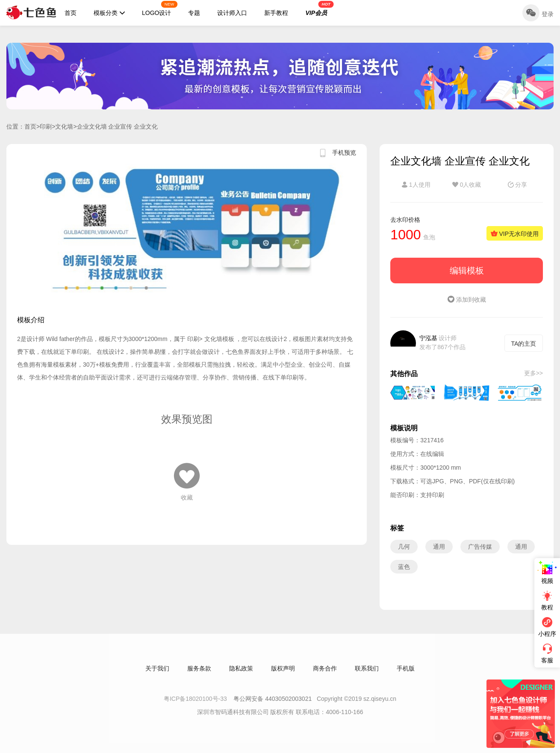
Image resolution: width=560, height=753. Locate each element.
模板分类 (109, 13)
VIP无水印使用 (515, 234)
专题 (194, 13)
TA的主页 (524, 344)
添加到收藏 (467, 300)
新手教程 (276, 13)
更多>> (533, 373)
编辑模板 (467, 271)
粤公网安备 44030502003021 (273, 703)
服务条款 (199, 672)
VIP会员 (319, 9)
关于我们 (157, 672)
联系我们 (367, 672)
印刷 (46, 126)
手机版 (406, 672)
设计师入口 (232, 13)
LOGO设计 (160, 9)
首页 (71, 13)
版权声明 (283, 672)
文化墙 (64, 126)
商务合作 (325, 672)
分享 (518, 185)
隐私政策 (241, 672)
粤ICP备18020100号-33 (196, 703)
